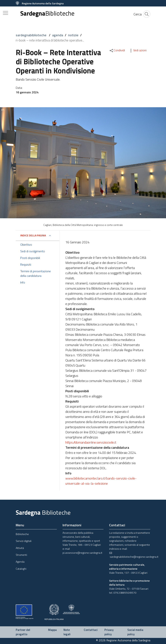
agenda (58, 35)
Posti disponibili (30, 258)
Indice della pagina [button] (33, 235)
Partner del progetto (23, 632)
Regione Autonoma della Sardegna (43, 3)
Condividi (117, 50)
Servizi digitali (24, 541)
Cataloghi (21, 569)
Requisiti (26, 264)
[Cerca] (138, 14)
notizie (73, 35)
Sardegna (47, 13)
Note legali (67, 632)
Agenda (20, 562)
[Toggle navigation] (5, 13)
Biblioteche (22, 534)
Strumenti (21, 555)
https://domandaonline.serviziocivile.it (91, 442)
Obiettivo (26, 245)
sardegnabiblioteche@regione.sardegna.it (134, 555)
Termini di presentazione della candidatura (36, 273)
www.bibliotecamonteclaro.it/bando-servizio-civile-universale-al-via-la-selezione (101, 481)
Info (23, 282)
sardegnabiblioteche (31, 35)
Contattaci (91, 630)
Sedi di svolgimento (33, 251)
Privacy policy (109, 632)
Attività (20, 548)
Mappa (52, 630)
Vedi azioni (138, 50)
